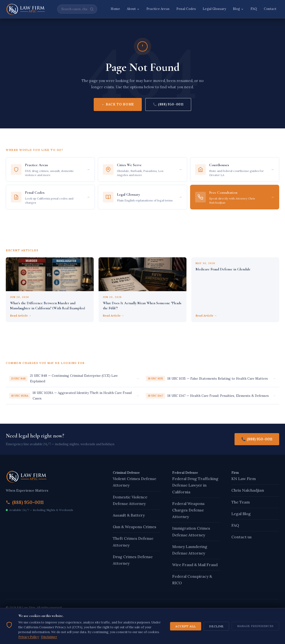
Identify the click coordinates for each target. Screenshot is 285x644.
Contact (270, 9)
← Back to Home (118, 104)
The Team (241, 502)
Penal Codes (186, 9)
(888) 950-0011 (28, 502)
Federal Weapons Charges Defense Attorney (188, 510)
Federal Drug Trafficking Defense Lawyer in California (195, 485)
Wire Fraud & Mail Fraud (195, 565)
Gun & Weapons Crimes (135, 527)
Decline (216, 632)
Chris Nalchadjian (248, 490)
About (133, 9)
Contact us (242, 537)
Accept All (186, 632)
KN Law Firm (244, 479)
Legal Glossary (214, 9)
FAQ (254, 9)
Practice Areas (158, 9)
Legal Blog (241, 514)
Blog (238, 9)
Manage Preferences (255, 631)
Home (115, 9)
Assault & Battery (129, 515)
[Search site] (77, 9)
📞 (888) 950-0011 (168, 104)
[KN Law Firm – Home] (26, 9)
